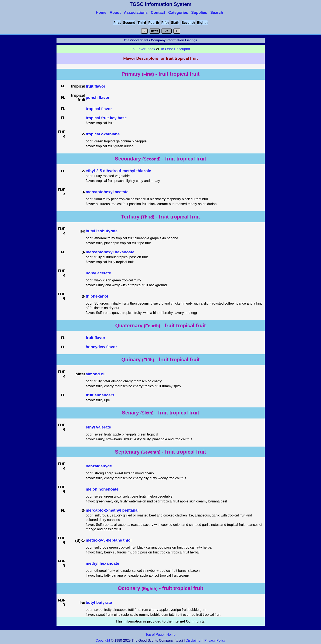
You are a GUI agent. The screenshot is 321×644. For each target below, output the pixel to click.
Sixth (175, 23)
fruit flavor (95, 86)
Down (155, 31)
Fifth (165, 23)
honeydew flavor (101, 347)
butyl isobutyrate (102, 231)
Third (142, 23)
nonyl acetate (98, 273)
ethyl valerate (98, 427)
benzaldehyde (99, 466)
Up (167, 31)
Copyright (103, 640)
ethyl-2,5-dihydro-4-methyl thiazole (118, 171)
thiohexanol (97, 296)
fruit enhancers (100, 395)
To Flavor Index (143, 49)
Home (171, 635)
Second (129, 23)
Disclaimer (194, 640)
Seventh (188, 23)
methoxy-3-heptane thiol (109, 540)
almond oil (95, 374)
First (117, 23)
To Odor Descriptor (175, 49)
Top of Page (155, 635)
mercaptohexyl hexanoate (110, 252)
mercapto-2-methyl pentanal (112, 510)
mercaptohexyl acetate (107, 192)
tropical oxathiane (103, 134)
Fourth (154, 23)
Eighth (202, 23)
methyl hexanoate (102, 563)
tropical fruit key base (106, 118)
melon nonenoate (102, 489)
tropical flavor (99, 109)
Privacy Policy (215, 640)
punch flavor (98, 97)
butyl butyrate (99, 602)
